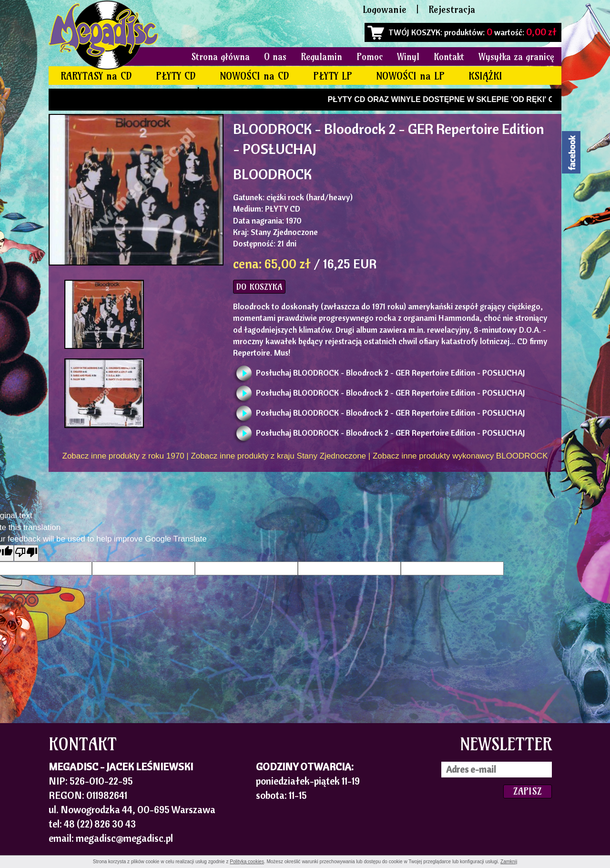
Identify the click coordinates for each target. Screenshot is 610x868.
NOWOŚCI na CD (254, 76)
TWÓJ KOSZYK (414, 32)
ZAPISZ (528, 791)
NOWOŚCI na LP (410, 76)
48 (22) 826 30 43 (100, 824)
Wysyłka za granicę (516, 57)
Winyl (408, 57)
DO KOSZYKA (259, 287)
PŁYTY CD (176, 76)
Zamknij (509, 862)
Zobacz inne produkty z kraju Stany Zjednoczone (278, 456)
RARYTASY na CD (96, 76)
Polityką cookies (247, 862)
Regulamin (321, 57)
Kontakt (449, 57)
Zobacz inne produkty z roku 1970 (123, 456)
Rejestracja (452, 9)
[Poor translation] (26, 553)
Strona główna (221, 57)
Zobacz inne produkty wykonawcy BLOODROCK (460, 456)
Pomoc (370, 57)
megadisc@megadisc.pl (124, 838)
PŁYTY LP (333, 76)
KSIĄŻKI (485, 76)
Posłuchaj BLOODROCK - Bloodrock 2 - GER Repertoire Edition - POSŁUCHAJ (391, 373)
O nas (275, 57)
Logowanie (385, 9)
